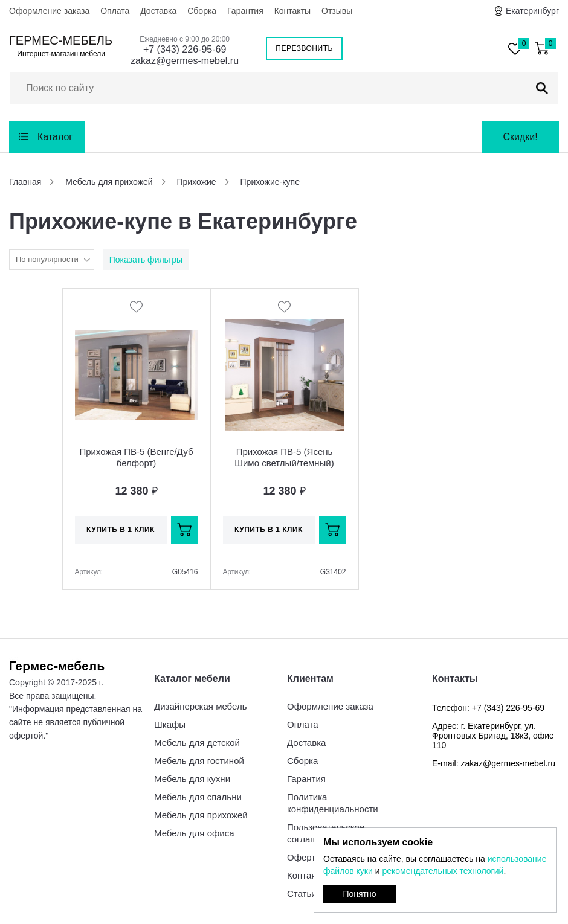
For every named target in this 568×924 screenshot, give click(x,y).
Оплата (115, 11)
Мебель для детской (197, 743)
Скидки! (520, 137)
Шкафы (170, 724)
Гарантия (245, 11)
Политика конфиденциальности (333, 803)
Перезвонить (304, 48)
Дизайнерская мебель (200, 706)
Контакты (292, 11)
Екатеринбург (532, 11)
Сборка (202, 11)
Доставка (158, 11)
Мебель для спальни (198, 797)
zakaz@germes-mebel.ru (185, 61)
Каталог (55, 137)
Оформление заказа (49, 11)
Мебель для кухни (192, 779)
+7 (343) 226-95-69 (185, 49)
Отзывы (337, 11)
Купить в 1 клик (121, 530)
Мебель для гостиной (199, 761)
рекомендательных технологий (443, 871)
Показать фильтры (146, 260)
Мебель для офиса (194, 833)
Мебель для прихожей (201, 815)
